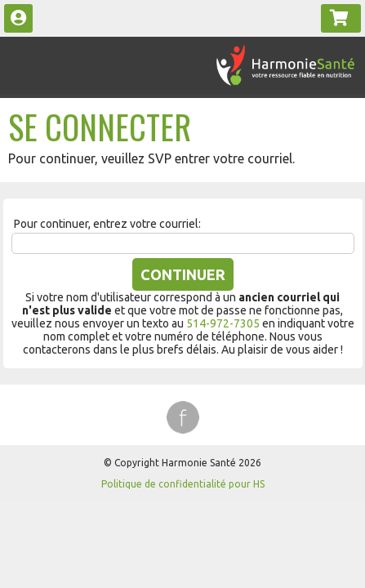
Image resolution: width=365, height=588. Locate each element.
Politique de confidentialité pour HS (183, 484)
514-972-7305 (223, 323)
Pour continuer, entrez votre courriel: (107, 224)
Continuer (183, 274)
